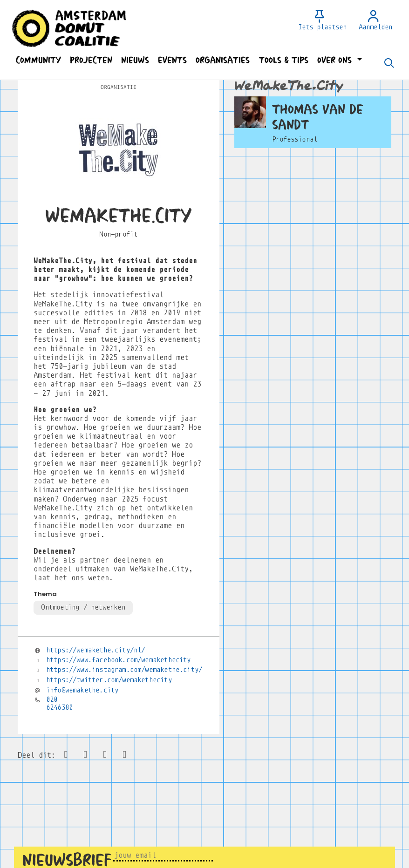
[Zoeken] (389, 64)
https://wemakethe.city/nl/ (96, 650)
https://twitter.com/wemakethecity (109, 680)
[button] (38, 60)
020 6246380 (59, 703)
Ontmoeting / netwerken (83, 607)
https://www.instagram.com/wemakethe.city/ (124, 670)
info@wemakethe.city (82, 690)
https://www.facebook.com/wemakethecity (119, 660)
